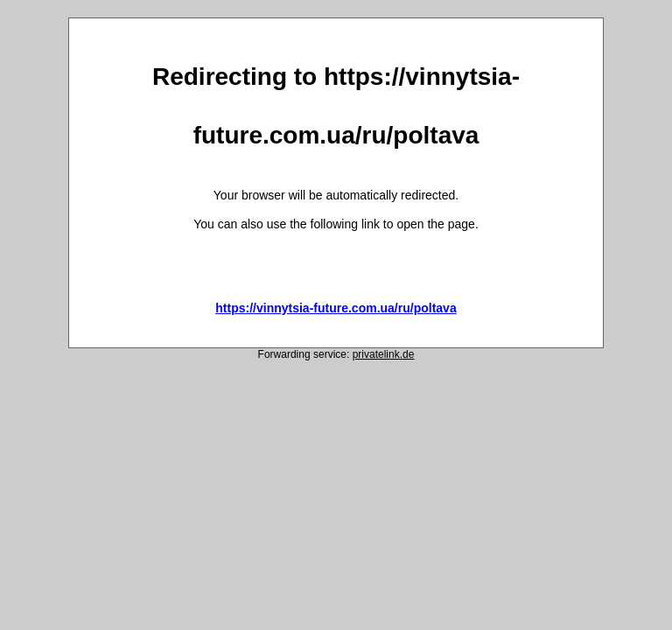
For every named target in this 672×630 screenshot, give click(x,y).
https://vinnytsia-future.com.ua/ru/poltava (336, 308)
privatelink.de (384, 354)
